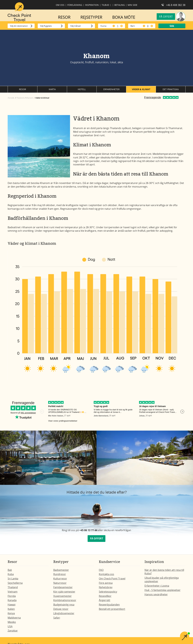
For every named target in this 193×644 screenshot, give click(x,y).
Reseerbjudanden (109, 606)
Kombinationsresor (65, 602)
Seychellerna (15, 584)
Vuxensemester (63, 598)
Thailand (13, 589)
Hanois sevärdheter (156, 596)
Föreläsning (75, 5)
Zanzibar (13, 632)
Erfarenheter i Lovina (157, 587)
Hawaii (12, 606)
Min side (133, 5)
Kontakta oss (106, 576)
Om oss (60, 5)
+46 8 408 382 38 (176, 5)
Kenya (11, 615)
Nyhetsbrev (106, 589)
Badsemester (61, 572)
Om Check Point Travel (112, 580)
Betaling (120, 5)
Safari (57, 619)
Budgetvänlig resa (64, 606)
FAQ (101, 572)
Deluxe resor (61, 610)
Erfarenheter (111, 91)
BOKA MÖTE (124, 17)
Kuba (11, 576)
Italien (11, 610)
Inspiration (92, 5)
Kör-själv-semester (64, 593)
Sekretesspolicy (108, 593)
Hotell (82, 91)
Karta (52, 91)
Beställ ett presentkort (112, 610)
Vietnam (13, 593)
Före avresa (106, 584)
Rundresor (60, 576)
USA (10, 628)
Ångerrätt (105, 602)
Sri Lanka (13, 580)
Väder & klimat (141, 91)
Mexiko (12, 624)
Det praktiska (171, 91)
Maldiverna (14, 619)
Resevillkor (105, 598)
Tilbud (105, 5)
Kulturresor (60, 580)
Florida (12, 598)
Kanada (12, 602)
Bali (10, 572)
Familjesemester (63, 589)
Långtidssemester (64, 615)
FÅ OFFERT (96, 540)
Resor (23, 91)
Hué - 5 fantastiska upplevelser (163, 592)
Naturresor (60, 584)
